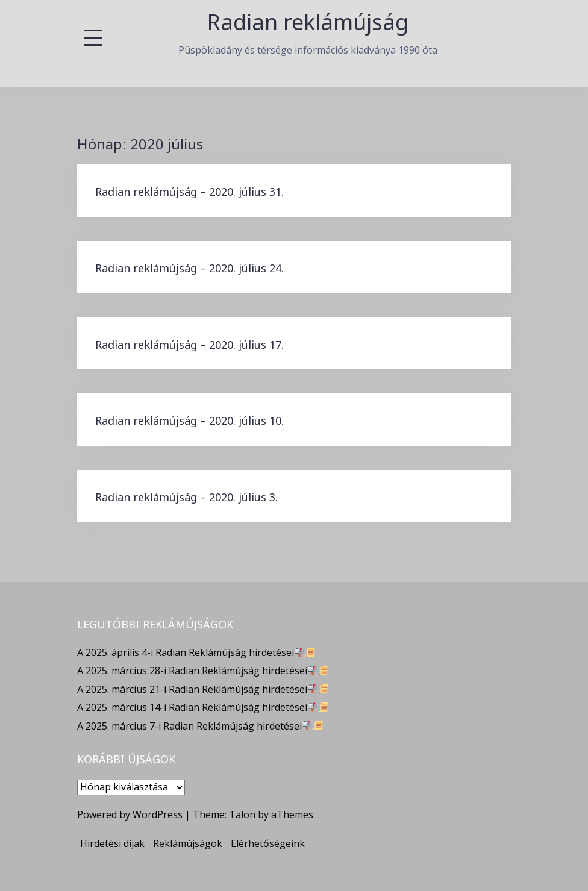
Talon (242, 814)
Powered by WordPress (130, 814)
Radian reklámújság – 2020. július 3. (186, 497)
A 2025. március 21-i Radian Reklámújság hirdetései (203, 689)
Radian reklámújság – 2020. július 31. (189, 192)
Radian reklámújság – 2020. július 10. (189, 420)
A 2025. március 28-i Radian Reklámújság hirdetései (203, 671)
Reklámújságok (188, 843)
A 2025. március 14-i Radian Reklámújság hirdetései (203, 707)
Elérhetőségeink (268, 843)
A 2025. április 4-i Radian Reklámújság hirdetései (196, 652)
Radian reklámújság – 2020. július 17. (189, 345)
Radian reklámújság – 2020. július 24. (189, 268)
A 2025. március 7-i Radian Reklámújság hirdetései (200, 726)
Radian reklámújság (308, 22)
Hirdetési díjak (112, 843)
